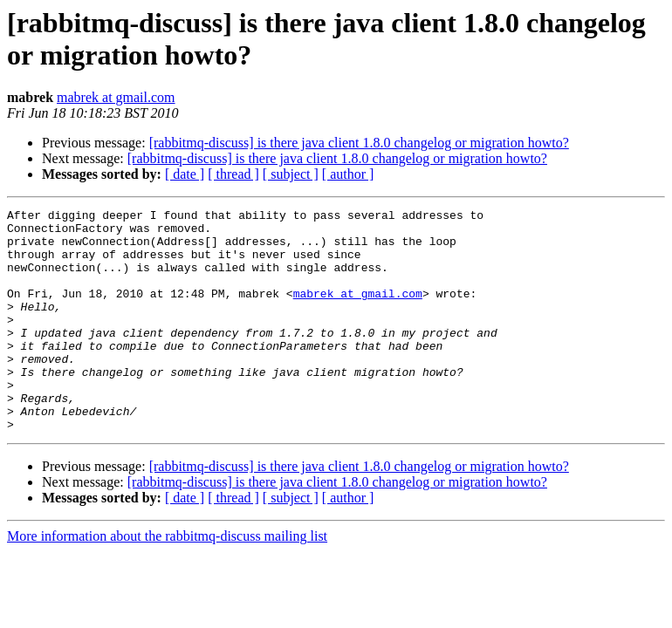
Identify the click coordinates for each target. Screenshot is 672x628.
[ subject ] (291, 174)
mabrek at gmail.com (116, 97)
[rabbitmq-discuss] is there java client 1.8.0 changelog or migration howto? (359, 143)
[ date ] (185, 174)
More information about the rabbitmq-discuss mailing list (167, 580)
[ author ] (348, 174)
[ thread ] (233, 174)
